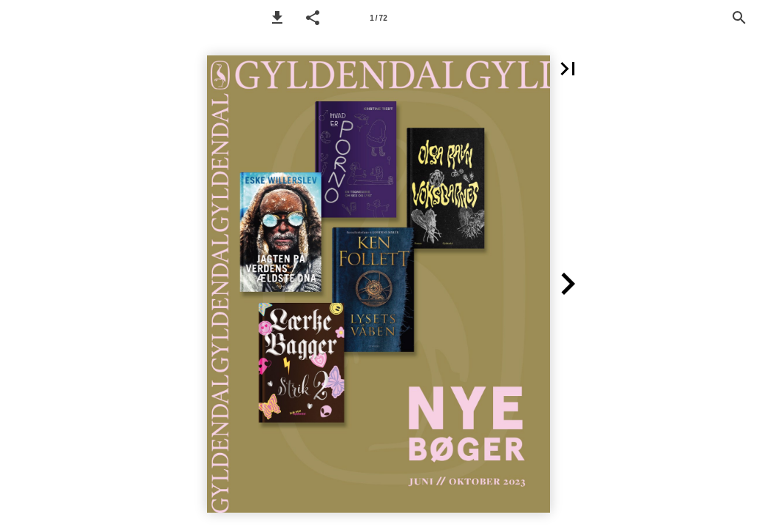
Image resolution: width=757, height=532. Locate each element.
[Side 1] (378, 18)
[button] (277, 18)
